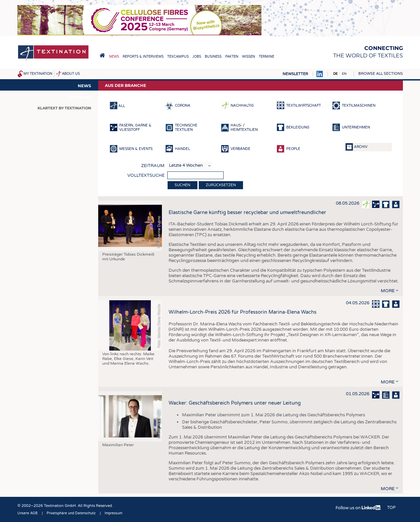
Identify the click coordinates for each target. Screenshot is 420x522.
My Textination (38, 74)
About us (71, 74)
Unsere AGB (27, 513)
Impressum (113, 513)
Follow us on (358, 508)
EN (344, 74)
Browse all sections (381, 74)
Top (391, 508)
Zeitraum (153, 166)
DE (335, 74)
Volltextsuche (146, 175)
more (388, 291)
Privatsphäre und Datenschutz (71, 513)
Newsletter (295, 74)
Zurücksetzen (221, 185)
